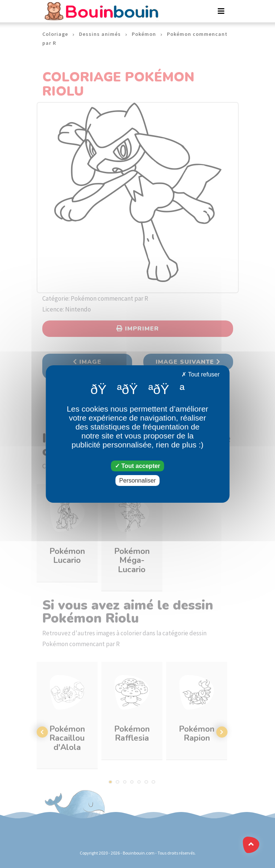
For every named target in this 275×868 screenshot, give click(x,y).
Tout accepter (137, 466)
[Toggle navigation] (221, 11)
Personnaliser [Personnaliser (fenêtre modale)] (138, 480)
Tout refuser (201, 374)
